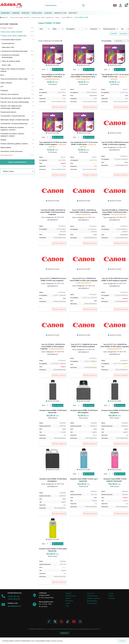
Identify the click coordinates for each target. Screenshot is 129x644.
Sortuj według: (107, 41)
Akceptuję (122, 641)
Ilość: (44, 69)
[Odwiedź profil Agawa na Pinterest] (61, 622)
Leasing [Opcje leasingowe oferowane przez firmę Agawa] (111, 593)
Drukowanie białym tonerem (11, 40)
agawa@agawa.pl (115, 150)
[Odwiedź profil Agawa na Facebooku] (49, 622)
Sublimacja (4, 90)
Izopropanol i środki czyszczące (12, 151)
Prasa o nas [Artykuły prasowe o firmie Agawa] (91, 593)
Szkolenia (37, 13)
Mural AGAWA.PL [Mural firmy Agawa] (92, 601)
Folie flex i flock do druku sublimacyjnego (15, 102)
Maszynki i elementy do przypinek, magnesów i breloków (12, 129)
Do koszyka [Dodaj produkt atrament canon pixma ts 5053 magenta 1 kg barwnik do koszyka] (120, 474)
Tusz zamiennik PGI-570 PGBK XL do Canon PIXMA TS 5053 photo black (84, 77)
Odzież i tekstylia (6, 83)
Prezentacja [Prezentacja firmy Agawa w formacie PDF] (69, 601)
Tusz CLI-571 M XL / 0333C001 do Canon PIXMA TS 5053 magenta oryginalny (53, 347)
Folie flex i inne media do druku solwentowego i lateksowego (11, 107)
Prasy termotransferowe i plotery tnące (14, 79)
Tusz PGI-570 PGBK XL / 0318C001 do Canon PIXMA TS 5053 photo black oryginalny (115, 212)
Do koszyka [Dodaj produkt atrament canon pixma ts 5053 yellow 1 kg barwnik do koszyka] (58, 544)
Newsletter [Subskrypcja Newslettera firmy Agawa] (112, 598)
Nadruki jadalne (6, 147)
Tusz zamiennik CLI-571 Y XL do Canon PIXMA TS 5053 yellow (84, 144)
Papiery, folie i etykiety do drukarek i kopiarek (13, 70)
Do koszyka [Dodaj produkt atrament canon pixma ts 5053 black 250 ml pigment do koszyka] (89, 405)
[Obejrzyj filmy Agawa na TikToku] (68, 622)
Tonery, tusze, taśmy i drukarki (11, 32)
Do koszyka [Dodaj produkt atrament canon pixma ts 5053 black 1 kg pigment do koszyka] (120, 405)
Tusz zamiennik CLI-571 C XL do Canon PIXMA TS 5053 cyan (115, 77)
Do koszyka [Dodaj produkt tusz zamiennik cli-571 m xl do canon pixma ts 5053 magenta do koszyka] (58, 137)
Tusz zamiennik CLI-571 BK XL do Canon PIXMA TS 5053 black (53, 77)
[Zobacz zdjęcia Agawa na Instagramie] (80, 622)
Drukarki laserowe (8, 43)
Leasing (48, 13)
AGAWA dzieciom (92, 596)
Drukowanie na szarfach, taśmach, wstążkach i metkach (12, 135)
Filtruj (114, 34)
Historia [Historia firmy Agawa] (68, 603)
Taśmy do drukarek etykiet (11, 61)
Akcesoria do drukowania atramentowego (10, 56)
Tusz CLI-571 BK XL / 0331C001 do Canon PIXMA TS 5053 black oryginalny (84, 212)
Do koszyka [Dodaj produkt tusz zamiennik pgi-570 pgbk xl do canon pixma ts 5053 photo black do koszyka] (89, 70)
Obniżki (16, 13)
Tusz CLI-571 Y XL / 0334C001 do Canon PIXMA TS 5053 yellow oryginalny (115, 346)
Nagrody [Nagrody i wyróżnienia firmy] (68, 598)
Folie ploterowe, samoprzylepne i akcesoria (15, 98)
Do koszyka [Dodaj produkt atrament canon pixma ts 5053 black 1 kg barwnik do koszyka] (58, 405)
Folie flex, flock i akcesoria (9, 94)
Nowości (6, 13)
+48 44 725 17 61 (14, 596)
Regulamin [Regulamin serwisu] (69, 593)
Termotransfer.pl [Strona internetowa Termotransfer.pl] (92, 603)
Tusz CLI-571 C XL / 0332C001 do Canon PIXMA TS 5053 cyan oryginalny (84, 280)
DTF (2, 87)
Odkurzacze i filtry (8, 47)
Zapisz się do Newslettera (17, 162)
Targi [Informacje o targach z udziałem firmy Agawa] (67, 606)
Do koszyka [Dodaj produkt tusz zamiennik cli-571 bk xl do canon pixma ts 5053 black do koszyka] (58, 70)
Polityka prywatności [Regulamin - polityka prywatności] (93, 598)
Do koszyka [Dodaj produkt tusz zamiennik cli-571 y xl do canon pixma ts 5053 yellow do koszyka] (89, 137)
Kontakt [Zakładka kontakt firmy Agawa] (111, 596)
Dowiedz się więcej (57, 641)
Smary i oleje (6, 65)
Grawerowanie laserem (8, 112)
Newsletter (60, 13)
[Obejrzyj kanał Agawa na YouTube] (74, 622)
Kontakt (73, 13)
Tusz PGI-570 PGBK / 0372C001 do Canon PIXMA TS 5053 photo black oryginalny (53, 212)
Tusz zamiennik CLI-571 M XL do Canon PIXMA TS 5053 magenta (53, 144)
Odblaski (3, 140)
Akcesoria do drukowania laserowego (15, 51)
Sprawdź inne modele (53, 65)
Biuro (2, 75)
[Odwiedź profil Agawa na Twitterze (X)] (55, 622)
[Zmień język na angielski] (115, 5)
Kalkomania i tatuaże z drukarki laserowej (15, 120)
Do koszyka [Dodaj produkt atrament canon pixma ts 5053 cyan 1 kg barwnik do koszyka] (89, 474)
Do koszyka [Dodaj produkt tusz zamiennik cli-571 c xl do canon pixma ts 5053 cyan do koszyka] (120, 70)
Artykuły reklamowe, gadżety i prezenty (14, 144)
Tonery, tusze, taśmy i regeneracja (14, 36)
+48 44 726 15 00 (14, 599)
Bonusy (26, 13)
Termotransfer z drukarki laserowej (13, 116)
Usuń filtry (124, 34)
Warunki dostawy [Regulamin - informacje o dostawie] (71, 596)
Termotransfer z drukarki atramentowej (14, 124)
